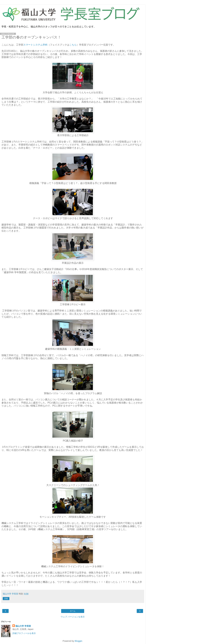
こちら (73, 45)
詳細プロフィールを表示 (24, 633)
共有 (6, 599)
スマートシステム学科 (35, 45)
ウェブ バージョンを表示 (73, 617)
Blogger (78, 641)
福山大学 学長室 (23, 626)
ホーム (73, 611)
